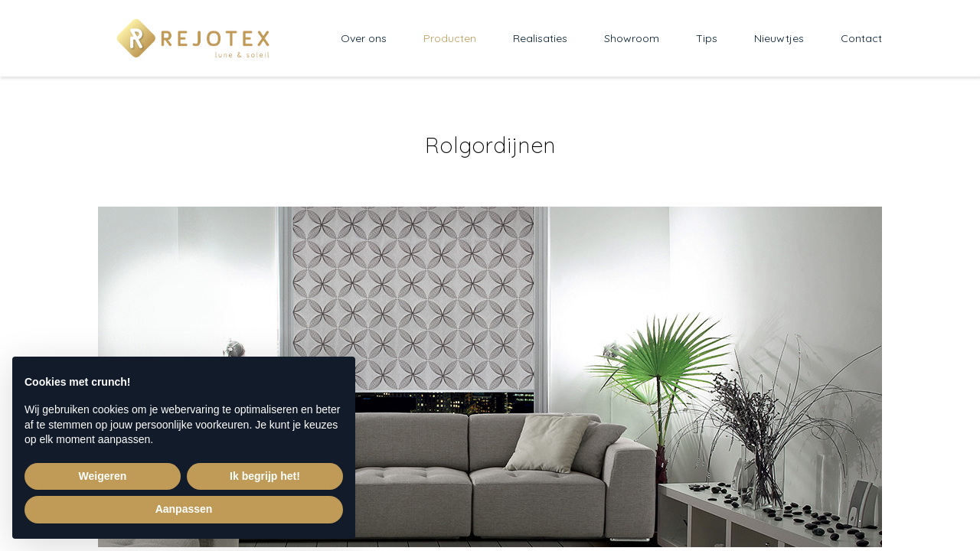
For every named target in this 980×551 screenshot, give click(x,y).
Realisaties (540, 38)
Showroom (632, 38)
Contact (861, 38)
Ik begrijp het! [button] (265, 476)
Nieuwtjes (779, 38)
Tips (707, 38)
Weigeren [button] (103, 476)
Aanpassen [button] (184, 509)
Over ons (364, 38)
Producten (450, 38)
